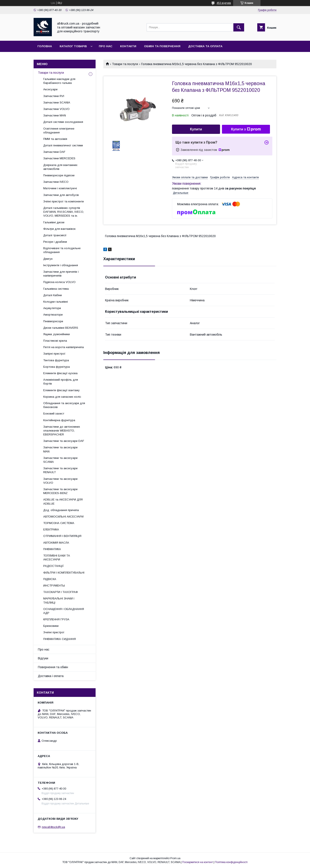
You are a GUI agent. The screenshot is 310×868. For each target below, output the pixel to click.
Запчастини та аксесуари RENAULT (60, 470)
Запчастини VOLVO (56, 109)
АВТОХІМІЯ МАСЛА (56, 543)
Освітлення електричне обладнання (59, 131)
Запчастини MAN (55, 115)
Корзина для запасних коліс (62, 397)
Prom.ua (175, 858)
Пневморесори (53, 321)
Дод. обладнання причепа (61, 510)
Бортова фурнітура (57, 367)
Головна (45, 46)
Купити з (246, 129)
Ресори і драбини (55, 242)
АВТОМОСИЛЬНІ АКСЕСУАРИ (63, 517)
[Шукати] (239, 27)
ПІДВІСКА (50, 579)
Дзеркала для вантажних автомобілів (60, 167)
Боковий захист (54, 414)
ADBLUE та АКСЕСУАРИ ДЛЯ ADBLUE (63, 501)
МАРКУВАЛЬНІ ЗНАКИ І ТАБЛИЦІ (59, 600)
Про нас (106, 46)
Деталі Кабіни (53, 295)
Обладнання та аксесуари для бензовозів (64, 405)
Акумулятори (52, 308)
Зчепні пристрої (54, 632)
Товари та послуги (125, 64)
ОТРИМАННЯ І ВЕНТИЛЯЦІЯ (62, 536)
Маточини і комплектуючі (60, 188)
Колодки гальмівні (56, 302)
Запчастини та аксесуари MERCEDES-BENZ (60, 491)
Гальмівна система (56, 289)
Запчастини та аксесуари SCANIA (60, 460)
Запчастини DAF (54, 152)
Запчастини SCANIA (57, 102)
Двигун (48, 259)
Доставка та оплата (205, 46)
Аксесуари (50, 89)
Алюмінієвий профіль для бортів (61, 382)
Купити (196, 129)
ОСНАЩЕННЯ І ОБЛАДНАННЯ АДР (64, 611)
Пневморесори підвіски (59, 175)
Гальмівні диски (54, 222)
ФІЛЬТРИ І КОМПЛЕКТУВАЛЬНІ (64, 573)
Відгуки (43, 658)
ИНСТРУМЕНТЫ (54, 586)
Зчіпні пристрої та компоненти (64, 201)
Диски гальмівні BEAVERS (61, 328)
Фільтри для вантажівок (59, 229)
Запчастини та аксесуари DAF (64, 441)
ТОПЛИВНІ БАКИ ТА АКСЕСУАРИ (57, 558)
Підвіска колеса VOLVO (59, 282)
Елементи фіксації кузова (60, 373)
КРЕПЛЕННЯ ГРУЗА (56, 619)
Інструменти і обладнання (61, 265)
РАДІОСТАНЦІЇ (53, 566)
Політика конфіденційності (231, 862)
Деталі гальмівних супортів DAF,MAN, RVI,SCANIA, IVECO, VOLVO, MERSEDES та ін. (64, 212)
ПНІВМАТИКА (52, 549)
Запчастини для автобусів (61, 195)
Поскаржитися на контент (198, 862)
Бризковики (51, 626)
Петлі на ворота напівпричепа (64, 347)
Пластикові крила (55, 341)
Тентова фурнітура (56, 360)
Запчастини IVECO (56, 182)
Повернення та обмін (53, 667)
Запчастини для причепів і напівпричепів (61, 274)
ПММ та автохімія (55, 139)
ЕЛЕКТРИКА (51, 529)
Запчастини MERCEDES (59, 158)
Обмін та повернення (162, 46)
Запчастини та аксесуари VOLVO (60, 481)
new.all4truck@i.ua (53, 827)
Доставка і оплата (51, 676)
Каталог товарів (73, 46)
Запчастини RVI (54, 96)
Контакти (128, 46)
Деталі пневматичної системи (63, 145)
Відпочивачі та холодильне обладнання (62, 250)
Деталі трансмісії (55, 235)
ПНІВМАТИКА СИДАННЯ (60, 639)
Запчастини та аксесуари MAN (60, 449)
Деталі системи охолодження (63, 122)
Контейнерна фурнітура (59, 420)
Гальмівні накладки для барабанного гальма (59, 81)
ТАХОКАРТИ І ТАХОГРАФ (61, 592)
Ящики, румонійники (57, 334)
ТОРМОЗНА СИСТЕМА (59, 523)
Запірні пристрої (54, 354)
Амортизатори (53, 315)
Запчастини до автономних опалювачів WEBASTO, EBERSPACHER (62, 431)
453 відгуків (224, 3)
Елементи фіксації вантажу (61, 390)
